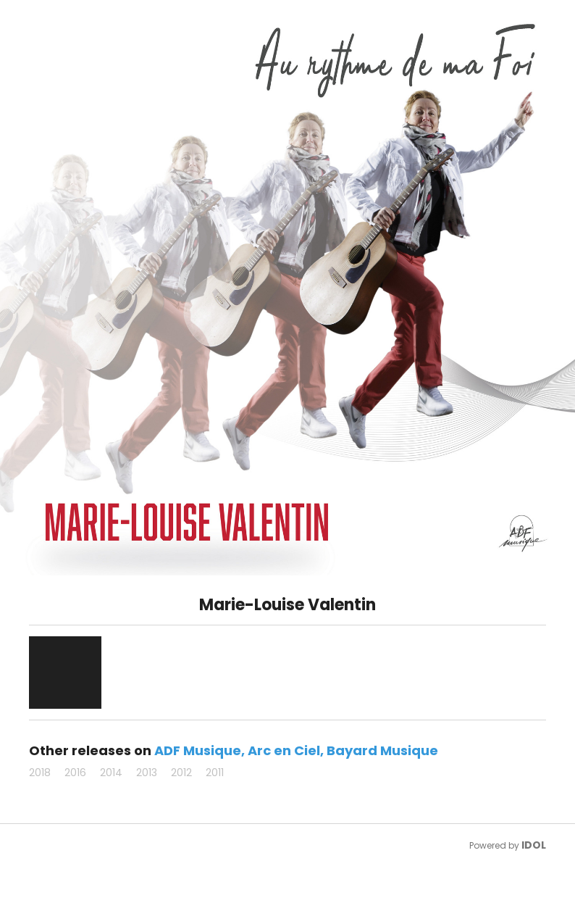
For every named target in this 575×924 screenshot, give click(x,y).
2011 (215, 773)
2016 (75, 773)
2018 (40, 773)
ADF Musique (198, 750)
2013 (147, 773)
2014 (111, 773)
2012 (181, 773)
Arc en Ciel (284, 750)
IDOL (534, 845)
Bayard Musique (382, 750)
